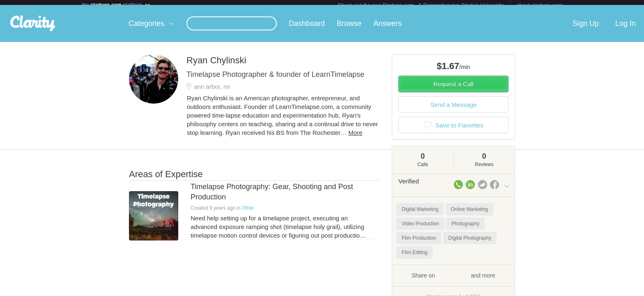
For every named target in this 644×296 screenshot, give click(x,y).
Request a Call (453, 89)
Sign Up (586, 28)
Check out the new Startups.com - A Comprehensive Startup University (421, 5)
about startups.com (539, 5)
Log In (626, 28)
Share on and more (453, 280)
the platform (116, 5)
